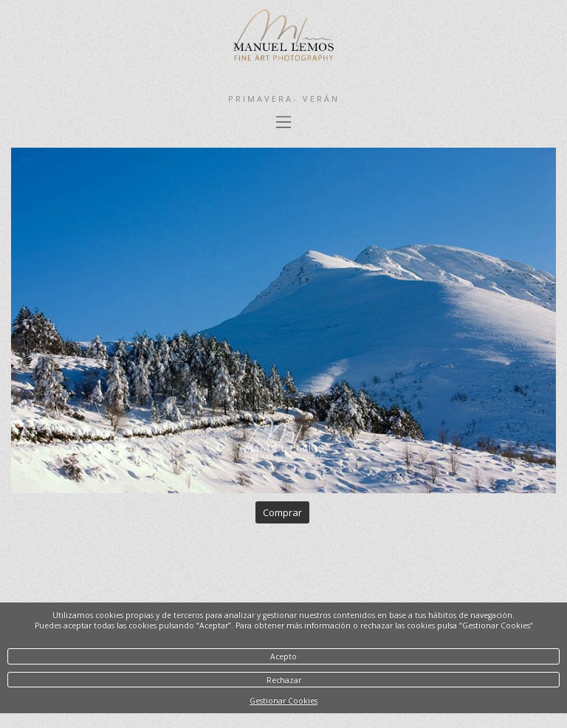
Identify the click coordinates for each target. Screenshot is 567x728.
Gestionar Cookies (283, 701)
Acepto (283, 656)
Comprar (282, 512)
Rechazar (284, 680)
